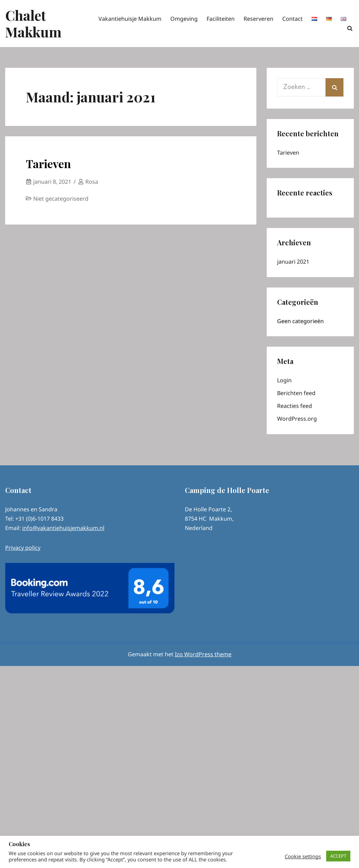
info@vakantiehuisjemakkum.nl (63, 528)
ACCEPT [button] (338, 856)
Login (284, 380)
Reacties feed (295, 406)
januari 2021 (293, 262)
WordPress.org (297, 419)
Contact (292, 19)
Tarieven (48, 163)
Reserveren (258, 19)
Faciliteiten (221, 19)
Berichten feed (296, 393)
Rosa (92, 182)
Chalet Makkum (33, 23)
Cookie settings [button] (303, 856)
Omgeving (184, 19)
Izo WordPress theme (203, 654)
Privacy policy (23, 548)
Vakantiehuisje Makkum (130, 19)
